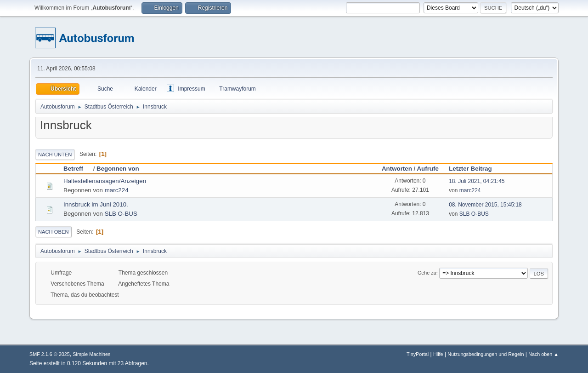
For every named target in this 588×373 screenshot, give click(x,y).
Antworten (397, 169)
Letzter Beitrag (470, 169)
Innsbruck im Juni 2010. (96, 204)
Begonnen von (118, 169)
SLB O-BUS (121, 214)
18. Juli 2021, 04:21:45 (477, 181)
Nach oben (54, 232)
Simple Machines (91, 354)
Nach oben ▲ (543, 354)
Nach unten (55, 155)
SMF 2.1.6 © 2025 (50, 354)
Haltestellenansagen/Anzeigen (105, 181)
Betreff (77, 169)
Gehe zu (427, 273)
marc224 (117, 190)
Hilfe (438, 354)
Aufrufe (427, 169)
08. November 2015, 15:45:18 (485, 205)
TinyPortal (418, 354)
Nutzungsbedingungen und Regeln (486, 354)
